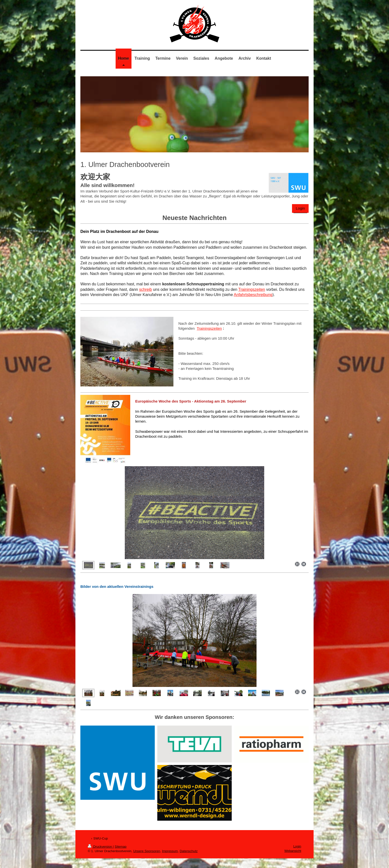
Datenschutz (189, 851)
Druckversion (100, 847)
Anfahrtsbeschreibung (253, 295)
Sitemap (121, 847)
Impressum (170, 851)
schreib (146, 289)
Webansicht (293, 851)
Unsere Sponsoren (147, 851)
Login (300, 208)
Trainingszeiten (252, 289)
